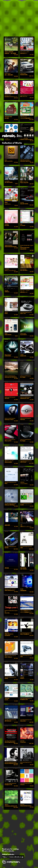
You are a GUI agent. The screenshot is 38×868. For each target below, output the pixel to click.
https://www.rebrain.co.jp (13, 857)
